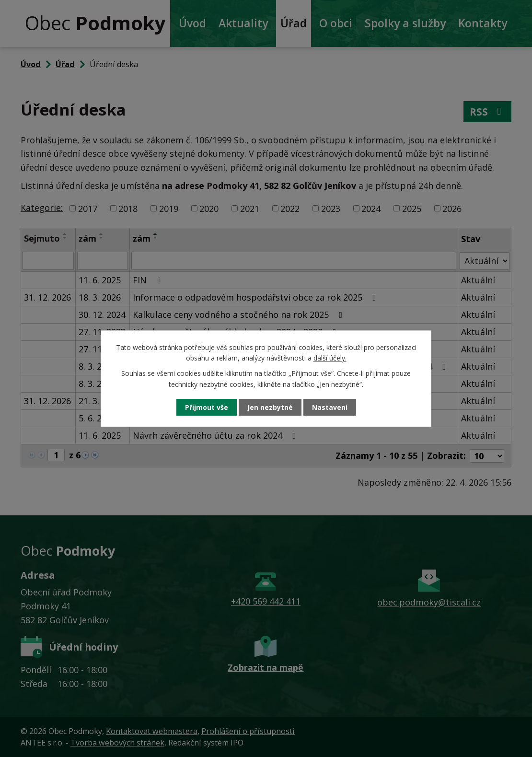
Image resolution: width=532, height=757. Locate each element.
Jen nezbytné (270, 407)
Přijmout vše (207, 407)
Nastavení (330, 407)
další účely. (330, 358)
